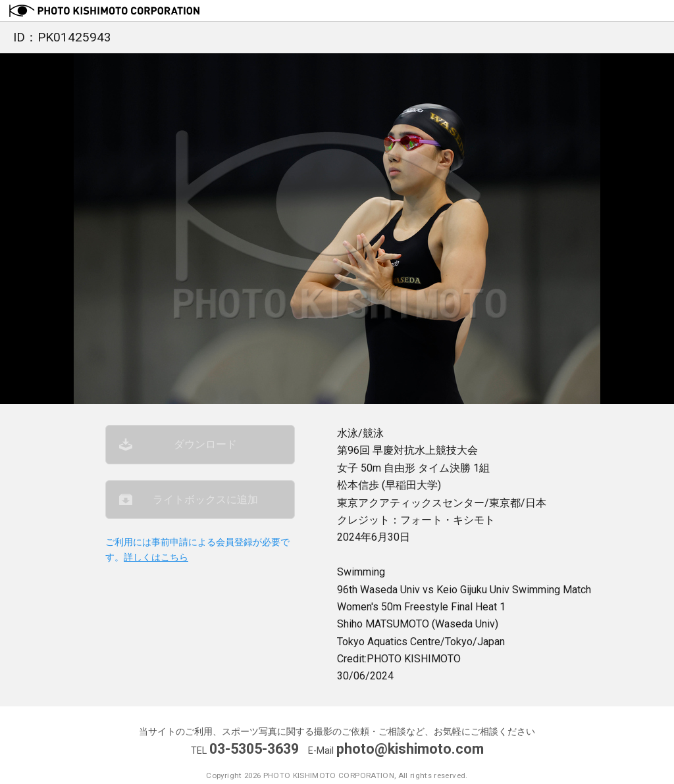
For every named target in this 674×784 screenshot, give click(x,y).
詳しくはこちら (156, 557)
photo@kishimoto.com (410, 749)
